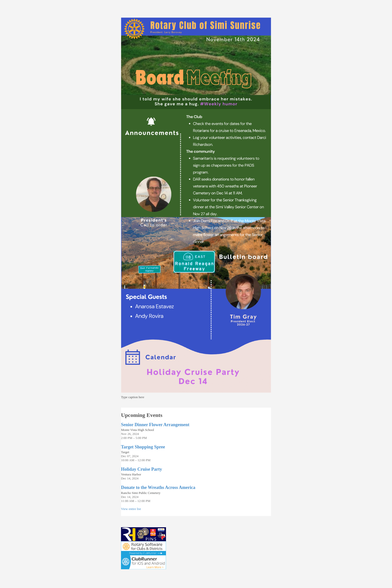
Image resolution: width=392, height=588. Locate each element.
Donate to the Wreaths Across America (158, 487)
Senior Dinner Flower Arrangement (155, 425)
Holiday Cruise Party (141, 469)
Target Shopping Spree (143, 447)
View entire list (131, 509)
